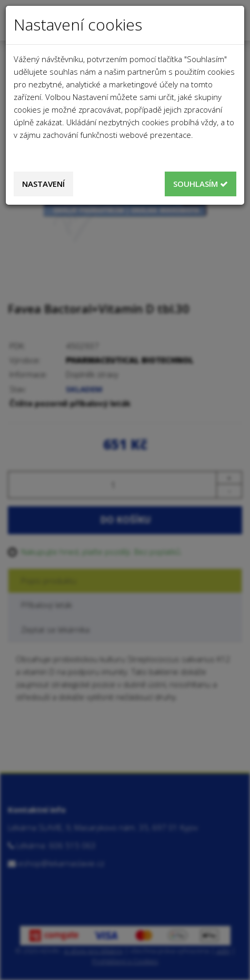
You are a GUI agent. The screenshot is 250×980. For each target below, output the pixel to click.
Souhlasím (201, 184)
